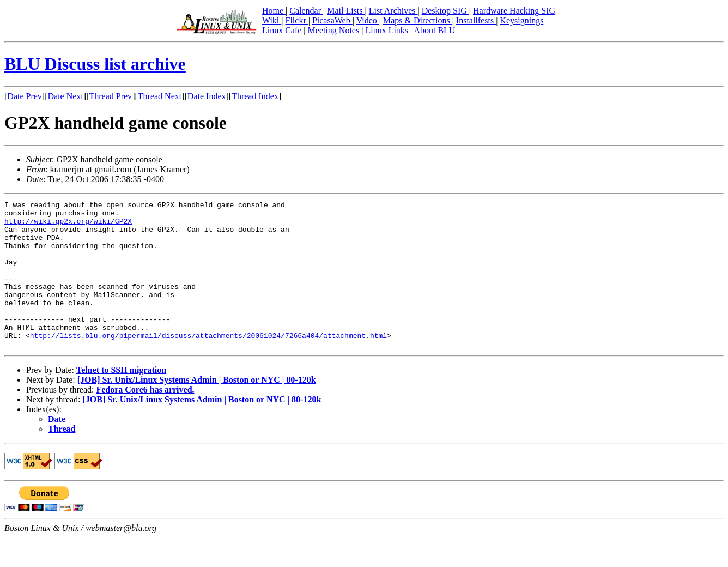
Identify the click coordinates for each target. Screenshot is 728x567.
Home (274, 11)
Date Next (66, 96)
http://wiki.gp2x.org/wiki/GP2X (68, 226)
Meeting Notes (335, 30)
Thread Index (255, 96)
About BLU (434, 30)
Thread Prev (110, 96)
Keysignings (521, 20)
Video (368, 20)
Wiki (272, 20)
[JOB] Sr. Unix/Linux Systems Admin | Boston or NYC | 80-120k (197, 409)
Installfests (476, 20)
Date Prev (25, 96)
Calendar (306, 11)
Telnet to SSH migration (121, 399)
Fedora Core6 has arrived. (145, 419)
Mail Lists (346, 11)
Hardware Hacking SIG (514, 11)
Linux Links (388, 30)
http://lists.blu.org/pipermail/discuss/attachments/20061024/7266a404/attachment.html (208, 363)
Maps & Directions (418, 20)
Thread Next (160, 96)
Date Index (207, 96)
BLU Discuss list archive (95, 64)
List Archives (393, 11)
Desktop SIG (445, 11)
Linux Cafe (283, 30)
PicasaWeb (332, 20)
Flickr (296, 20)
